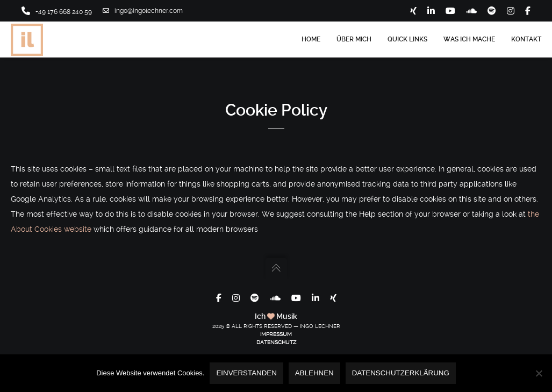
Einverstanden (246, 373)
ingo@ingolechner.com (143, 11)
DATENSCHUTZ (276, 342)
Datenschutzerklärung (401, 373)
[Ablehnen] (539, 373)
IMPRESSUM (276, 334)
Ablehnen (314, 373)
